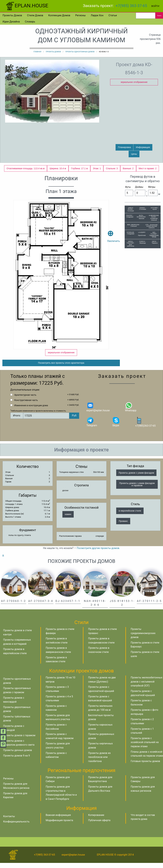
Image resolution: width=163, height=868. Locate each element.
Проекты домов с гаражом (19, 740)
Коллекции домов (59, 15)
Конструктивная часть (26, 405)
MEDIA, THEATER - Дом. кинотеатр (131, 244)
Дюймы (139, 187)
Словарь (30, 22)
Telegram (92, 427)
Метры (152, 187)
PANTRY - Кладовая (130, 216)
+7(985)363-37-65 (145, 427)
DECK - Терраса (155, 242)
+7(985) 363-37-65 (131, 6)
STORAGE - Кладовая (130, 233)
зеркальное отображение (134, 82)
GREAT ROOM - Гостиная (131, 209)
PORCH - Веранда (143, 242)
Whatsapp (131, 412)
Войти (155, 6)
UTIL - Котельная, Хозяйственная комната (152, 226)
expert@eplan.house (98, 412)
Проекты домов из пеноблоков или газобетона (99, 762)
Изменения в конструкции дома (31, 410)
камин (68, 519)
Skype (116, 427)
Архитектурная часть (25, 400)
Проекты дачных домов (18, 755)
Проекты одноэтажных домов (80, 52)
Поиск (159, 16)
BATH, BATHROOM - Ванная (141, 217)
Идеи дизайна (11, 22)
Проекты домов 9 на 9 (16, 761)
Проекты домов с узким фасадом (136, 478)
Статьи (113, 15)
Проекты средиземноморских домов (143, 638)
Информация (143, 147)
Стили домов (35, 15)
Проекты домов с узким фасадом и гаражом (137, 489)
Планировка (124, 147)
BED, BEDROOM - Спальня (134, 225)
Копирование (96, 820)
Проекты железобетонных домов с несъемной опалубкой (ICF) (147, 687)
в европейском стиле (130, 516)
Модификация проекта (59, 825)
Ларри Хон (97, 15)
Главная (37, 52)
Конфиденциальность (16, 827)
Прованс (123, 526)
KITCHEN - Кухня (155, 209)
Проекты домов (12, 15)
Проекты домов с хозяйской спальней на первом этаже (145, 747)
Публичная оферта (99, 825)
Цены (134, 154)
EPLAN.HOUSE (27, 6)
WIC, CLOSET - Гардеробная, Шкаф (154, 235)
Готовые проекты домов (145, 766)
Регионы (80, 15)
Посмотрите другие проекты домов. (98, 553)
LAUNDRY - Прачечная (142, 234)
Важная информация (58, 820)
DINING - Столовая (143, 209)
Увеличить (113, 232)
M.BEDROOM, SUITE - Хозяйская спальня (154, 218)
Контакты (9, 821)
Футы (128, 187)
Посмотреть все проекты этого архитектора (61, 368)
